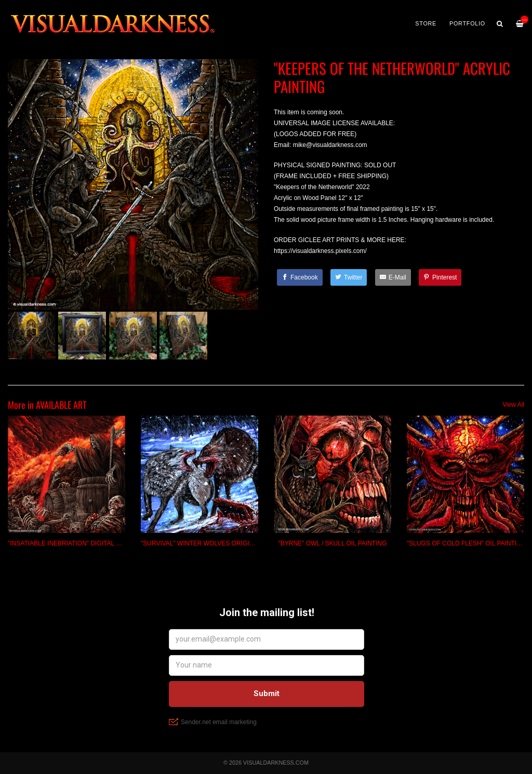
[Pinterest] (440, 277)
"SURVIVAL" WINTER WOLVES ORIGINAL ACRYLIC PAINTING (230, 543)
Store (426, 23)
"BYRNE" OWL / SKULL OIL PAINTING (332, 543)
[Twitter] (349, 277)
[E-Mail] (393, 277)
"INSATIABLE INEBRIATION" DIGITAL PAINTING (76, 543)
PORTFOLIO (467, 23)
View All (513, 405)
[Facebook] (300, 277)
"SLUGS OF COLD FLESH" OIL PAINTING (466, 543)
